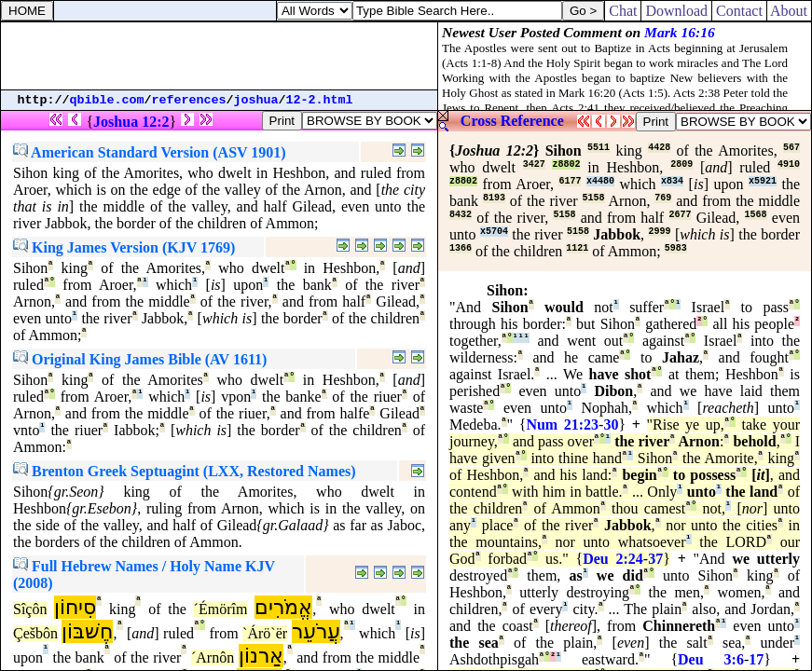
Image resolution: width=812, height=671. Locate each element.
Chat (623, 11)
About (789, 11)
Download (676, 11)
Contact (739, 11)
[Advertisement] (219, 56)
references (189, 100)
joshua (256, 100)
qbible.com (107, 100)
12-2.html (320, 100)
